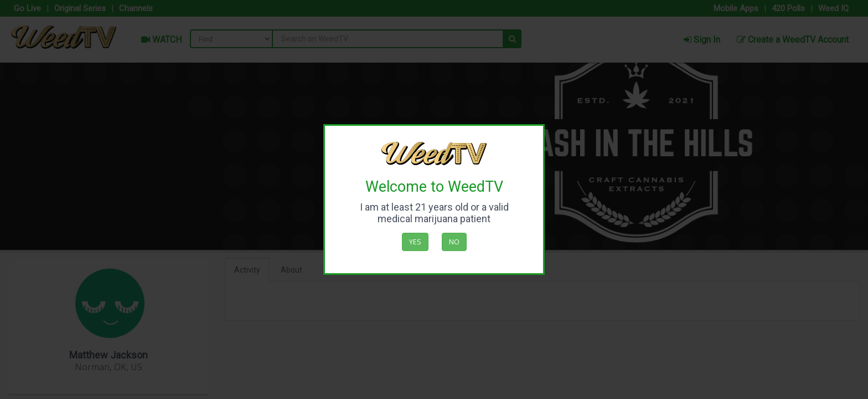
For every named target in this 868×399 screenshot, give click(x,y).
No (454, 242)
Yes (415, 242)
